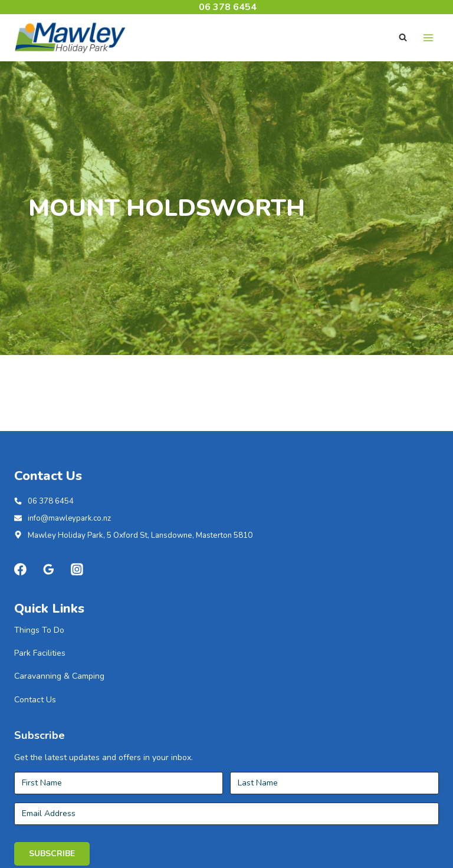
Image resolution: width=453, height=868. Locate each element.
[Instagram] (77, 623)
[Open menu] (428, 37)
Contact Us (35, 753)
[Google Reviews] (49, 623)
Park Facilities (40, 707)
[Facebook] (21, 623)
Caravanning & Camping (59, 730)
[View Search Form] (403, 38)
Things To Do (39, 684)
